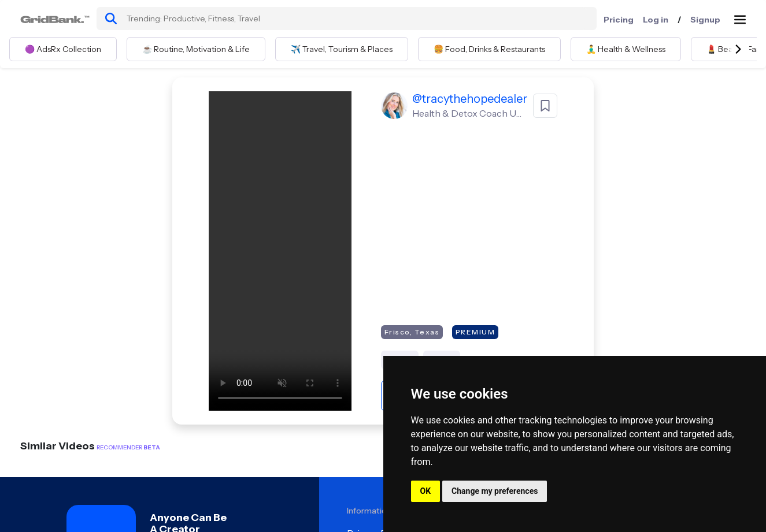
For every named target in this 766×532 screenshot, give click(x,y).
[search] (111, 18)
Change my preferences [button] (495, 491)
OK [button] (426, 491)
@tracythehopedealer (470, 99)
